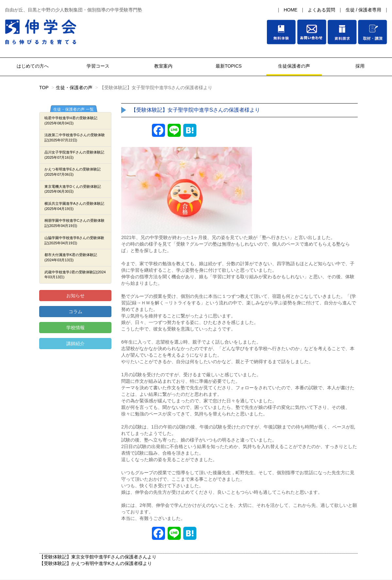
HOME (290, 10)
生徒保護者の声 (294, 66)
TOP (44, 88)
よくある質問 (321, 10)
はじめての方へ (33, 66)
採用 (359, 66)
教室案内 (163, 66)
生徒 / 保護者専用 (364, 10)
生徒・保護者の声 (74, 88)
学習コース (98, 66)
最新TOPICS (229, 66)
